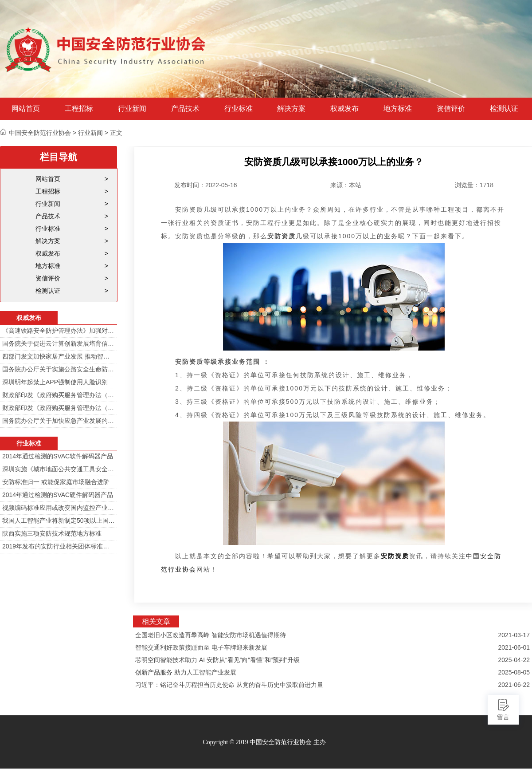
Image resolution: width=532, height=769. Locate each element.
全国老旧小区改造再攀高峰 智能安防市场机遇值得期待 (211, 635)
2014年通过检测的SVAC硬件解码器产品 (58, 495)
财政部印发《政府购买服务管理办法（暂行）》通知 (59, 395)
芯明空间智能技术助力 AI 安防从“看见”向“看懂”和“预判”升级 (217, 660)
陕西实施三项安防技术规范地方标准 (52, 533)
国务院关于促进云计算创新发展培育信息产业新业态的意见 (59, 343)
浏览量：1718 (474, 185)
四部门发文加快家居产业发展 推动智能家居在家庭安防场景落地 (59, 356)
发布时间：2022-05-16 (206, 185)
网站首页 (26, 109)
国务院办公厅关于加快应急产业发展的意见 (59, 421)
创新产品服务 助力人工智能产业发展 (186, 672)
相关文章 (156, 621)
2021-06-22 (514, 685)
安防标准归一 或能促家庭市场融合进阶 (56, 482)
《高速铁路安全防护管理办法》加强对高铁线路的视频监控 (59, 331)
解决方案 (291, 109)
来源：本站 (346, 185)
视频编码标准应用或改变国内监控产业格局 (59, 508)
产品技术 (185, 109)
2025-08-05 (514, 672)
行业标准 (239, 109)
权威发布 (344, 109)
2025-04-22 (514, 660)
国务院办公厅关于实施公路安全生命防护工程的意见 (59, 369)
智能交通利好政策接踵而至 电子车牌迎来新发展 (201, 647)
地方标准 (398, 109)
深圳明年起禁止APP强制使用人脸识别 (55, 382)
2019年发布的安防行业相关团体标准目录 (59, 546)
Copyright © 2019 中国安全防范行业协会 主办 (264, 742)
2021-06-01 (514, 647)
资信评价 (451, 109)
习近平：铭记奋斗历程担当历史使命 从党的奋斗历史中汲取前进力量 (229, 685)
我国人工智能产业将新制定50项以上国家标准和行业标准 (59, 521)
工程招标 (79, 109)
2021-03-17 (514, 635)
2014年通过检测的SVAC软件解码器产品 (58, 456)
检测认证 (504, 109)
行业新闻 (132, 109)
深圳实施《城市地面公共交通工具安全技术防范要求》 (59, 469)
